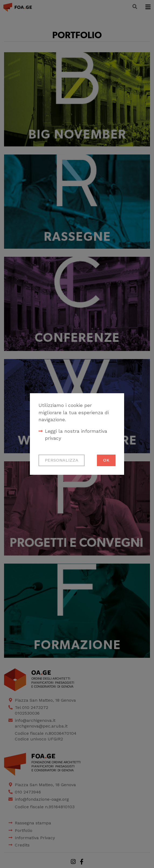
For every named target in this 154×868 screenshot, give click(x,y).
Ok (106, 460)
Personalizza (62, 460)
